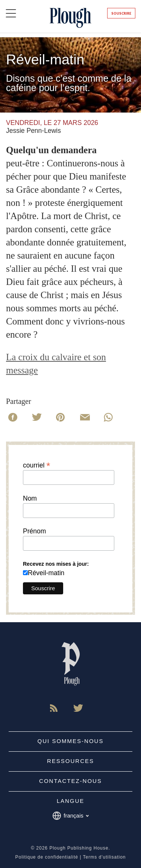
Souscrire (121, 13)
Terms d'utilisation (105, 857)
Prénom (34, 531)
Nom (30, 499)
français (70, 816)
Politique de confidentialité (46, 857)
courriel (36, 465)
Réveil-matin (46, 573)
